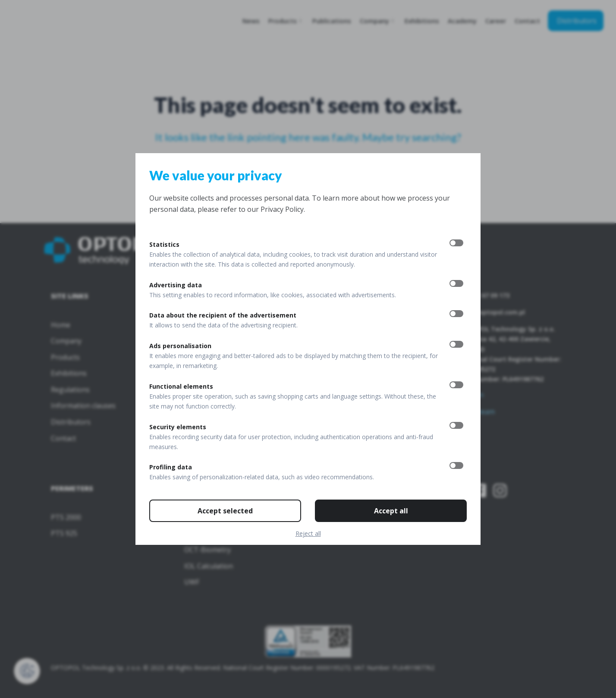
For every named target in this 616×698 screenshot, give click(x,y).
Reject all (308, 533)
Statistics (164, 244)
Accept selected (225, 511)
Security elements (178, 427)
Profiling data (171, 467)
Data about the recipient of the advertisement (223, 315)
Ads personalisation (180, 346)
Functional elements (181, 386)
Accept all (391, 511)
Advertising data (176, 285)
